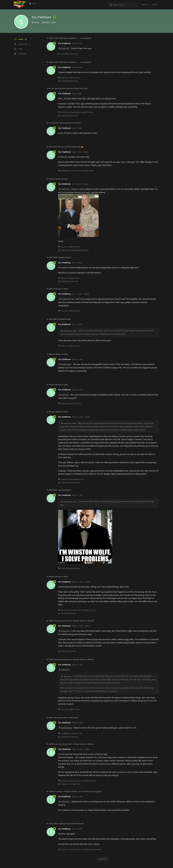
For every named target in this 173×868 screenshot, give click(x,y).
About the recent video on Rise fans (64, 718)
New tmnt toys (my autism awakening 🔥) (66, 147)
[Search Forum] (124, 5)
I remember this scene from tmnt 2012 (65, 123)
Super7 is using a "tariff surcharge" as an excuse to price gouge (75, 791)
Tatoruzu (65, 48)
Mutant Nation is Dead (58, 179)
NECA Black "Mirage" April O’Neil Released (66, 824)
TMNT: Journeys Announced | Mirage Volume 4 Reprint (71, 621)
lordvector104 (68, 299)
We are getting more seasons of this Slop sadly (68, 88)
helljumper (66, 364)
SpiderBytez (67, 728)
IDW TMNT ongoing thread (60, 257)
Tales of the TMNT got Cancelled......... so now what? (70, 38)
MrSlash (65, 395)
